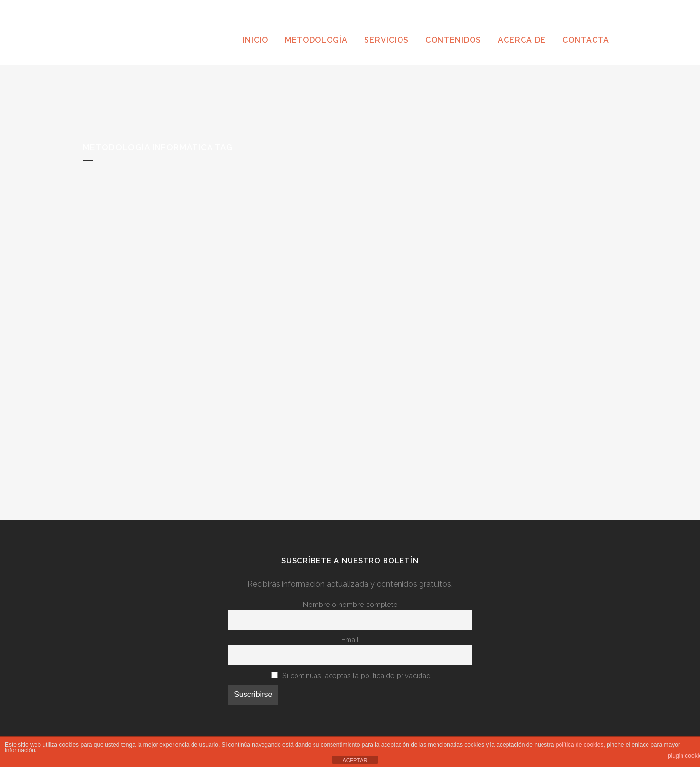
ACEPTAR (355, 760)
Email (350, 639)
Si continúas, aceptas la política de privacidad (357, 675)
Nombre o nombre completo (350, 604)
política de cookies (580, 745)
